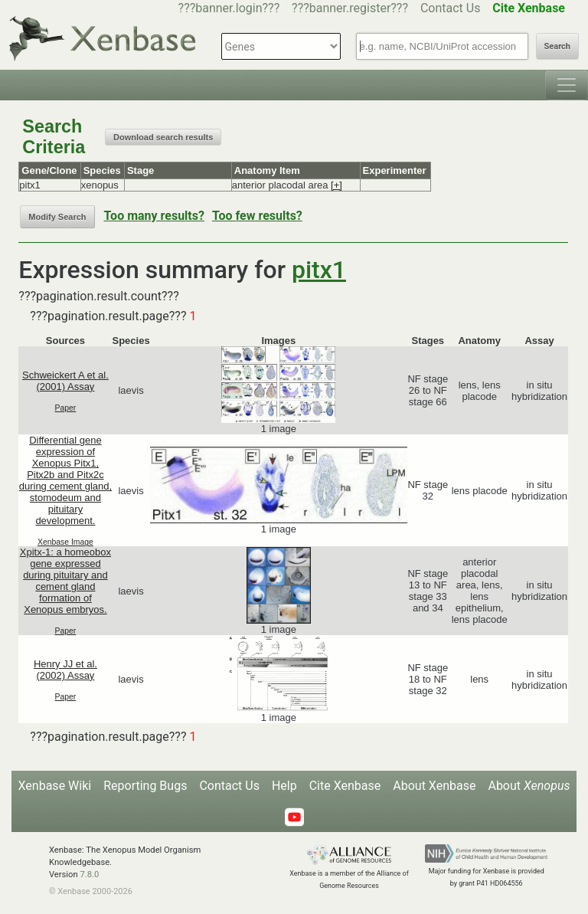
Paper (66, 408)
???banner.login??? (229, 8)
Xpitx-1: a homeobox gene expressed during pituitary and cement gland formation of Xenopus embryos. (65, 581)
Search (557, 46)
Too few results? (257, 216)
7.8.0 (89, 875)
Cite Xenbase (345, 786)
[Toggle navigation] (567, 85)
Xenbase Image (65, 542)
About (529, 786)
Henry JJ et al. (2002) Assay (65, 670)
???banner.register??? (350, 8)
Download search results (163, 137)
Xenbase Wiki (55, 786)
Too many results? (154, 216)
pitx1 (319, 270)
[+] (336, 185)
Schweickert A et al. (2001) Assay (65, 381)
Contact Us (451, 8)
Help (284, 786)
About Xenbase (434, 786)
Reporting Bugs (145, 786)
